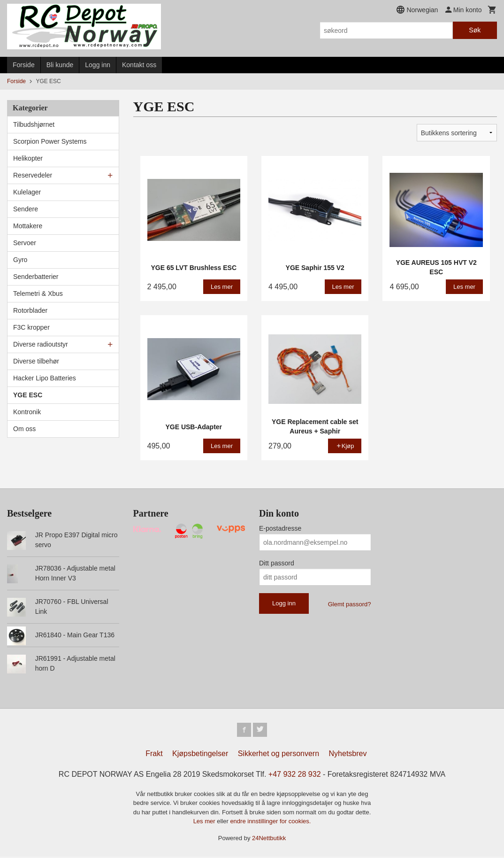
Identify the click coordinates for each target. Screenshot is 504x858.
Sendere (26, 209)
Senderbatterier (36, 277)
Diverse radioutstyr (41, 344)
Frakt (154, 754)
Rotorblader (30, 310)
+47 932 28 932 (295, 775)
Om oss (24, 429)
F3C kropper (31, 327)
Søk (475, 30)
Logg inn (98, 65)
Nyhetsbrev (348, 754)
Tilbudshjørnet (34, 124)
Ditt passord (277, 563)
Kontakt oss (139, 65)
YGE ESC (28, 395)
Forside (24, 65)
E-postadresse (280, 528)
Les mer (205, 823)
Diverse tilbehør (36, 361)
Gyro (20, 260)
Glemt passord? (350, 604)
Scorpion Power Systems (50, 141)
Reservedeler (33, 175)
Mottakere (28, 226)
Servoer (25, 243)
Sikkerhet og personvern (279, 754)
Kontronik (27, 412)
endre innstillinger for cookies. (270, 823)
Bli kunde (60, 65)
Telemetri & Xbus (38, 294)
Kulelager (27, 192)
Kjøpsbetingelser (200, 754)
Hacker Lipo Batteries (45, 378)
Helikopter (28, 158)
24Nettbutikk (269, 839)
